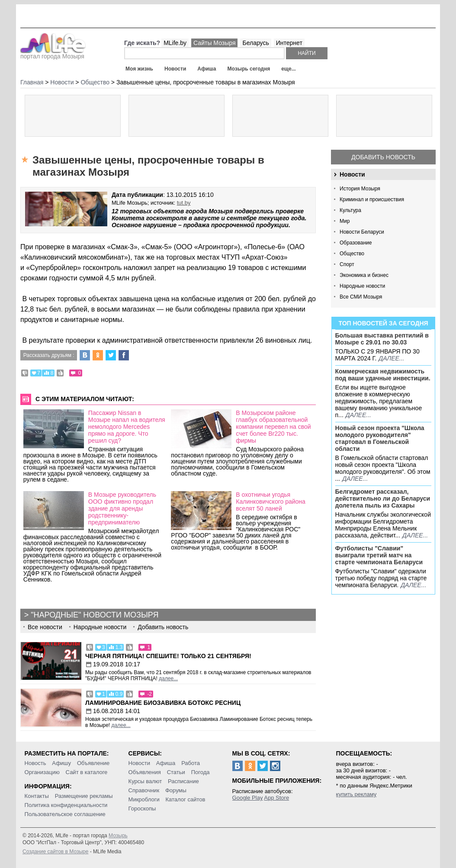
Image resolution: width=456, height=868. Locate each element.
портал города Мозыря (53, 54)
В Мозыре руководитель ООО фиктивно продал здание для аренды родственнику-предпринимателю (122, 508)
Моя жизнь (139, 69)
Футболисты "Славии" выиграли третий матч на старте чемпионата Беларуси (379, 555)
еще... (288, 69)
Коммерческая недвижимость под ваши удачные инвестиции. (383, 375)
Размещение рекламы (84, 796)
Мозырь (118, 836)
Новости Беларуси (362, 232)
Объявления (145, 772)
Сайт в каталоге (87, 772)
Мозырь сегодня (249, 69)
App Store (276, 798)
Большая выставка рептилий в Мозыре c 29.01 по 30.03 (382, 339)
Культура (350, 210)
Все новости (45, 627)
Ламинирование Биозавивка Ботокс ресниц (163, 703)
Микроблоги (144, 799)
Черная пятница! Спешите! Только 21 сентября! (168, 656)
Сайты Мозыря (214, 43)
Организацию (42, 772)
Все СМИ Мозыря (361, 297)
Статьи (176, 772)
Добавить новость (383, 157)
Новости (175, 69)
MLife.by (175, 43)
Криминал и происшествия (372, 199)
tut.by (184, 203)
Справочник (144, 790)
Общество (352, 254)
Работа (191, 763)
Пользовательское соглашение (65, 814)
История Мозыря (360, 189)
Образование (356, 243)
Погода (201, 772)
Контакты (37, 796)
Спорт (347, 264)
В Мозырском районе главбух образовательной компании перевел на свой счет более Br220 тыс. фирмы (273, 427)
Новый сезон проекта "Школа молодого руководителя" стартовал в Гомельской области (380, 438)
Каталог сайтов (186, 799)
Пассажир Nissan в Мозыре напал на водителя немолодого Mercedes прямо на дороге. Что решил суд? (127, 427)
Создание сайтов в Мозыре (55, 852)
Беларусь (255, 43)
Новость (35, 763)
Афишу (61, 763)
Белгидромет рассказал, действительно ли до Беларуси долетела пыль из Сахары (383, 498)
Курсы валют (145, 781)
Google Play (248, 798)
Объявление (93, 763)
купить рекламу (356, 794)
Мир (345, 221)
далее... (391, 358)
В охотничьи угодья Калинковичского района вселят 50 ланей (271, 502)
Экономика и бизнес (364, 275)
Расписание (183, 781)
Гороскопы (142, 809)
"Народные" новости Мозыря (95, 615)
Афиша (207, 69)
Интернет (289, 43)
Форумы (176, 790)
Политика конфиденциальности (66, 805)
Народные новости (362, 286)
